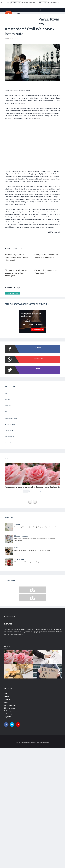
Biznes (17, 524)
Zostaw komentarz (12, 293)
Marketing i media (21, 536)
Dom (26, 491)
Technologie (19, 559)
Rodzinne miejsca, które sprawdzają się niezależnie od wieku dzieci (16, 257)
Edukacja (7, 699)
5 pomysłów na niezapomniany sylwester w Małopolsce (46, 256)
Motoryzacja (8, 714)
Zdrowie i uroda (9, 708)
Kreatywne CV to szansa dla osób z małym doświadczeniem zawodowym (52, 3)
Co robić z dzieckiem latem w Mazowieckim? (46, 271)
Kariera (6, 696)
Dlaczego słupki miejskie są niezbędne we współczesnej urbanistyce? (16, 273)
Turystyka (7, 717)
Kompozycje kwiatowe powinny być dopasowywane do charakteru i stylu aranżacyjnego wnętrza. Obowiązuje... (23, 3)
